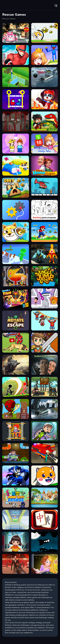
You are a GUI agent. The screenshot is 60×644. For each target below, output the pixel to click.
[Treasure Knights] (16, 431)
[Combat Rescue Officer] (16, 365)
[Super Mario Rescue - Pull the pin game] (45, 232)
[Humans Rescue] (45, 542)
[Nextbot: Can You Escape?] (45, 365)
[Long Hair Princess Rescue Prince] (45, 564)
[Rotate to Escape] (16, 321)
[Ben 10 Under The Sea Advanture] (45, 431)
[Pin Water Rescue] (45, 298)
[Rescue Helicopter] (45, 188)
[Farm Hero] (45, 520)
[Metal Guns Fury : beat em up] (45, 387)
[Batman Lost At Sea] (16, 475)
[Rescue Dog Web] (45, 475)
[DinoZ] (45, 121)
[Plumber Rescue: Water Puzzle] (16, 453)
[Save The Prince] (16, 144)
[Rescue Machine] (16, 210)
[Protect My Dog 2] (16, 232)
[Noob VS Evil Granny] (16, 121)
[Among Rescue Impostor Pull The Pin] (16, 99)
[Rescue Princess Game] (45, 498)
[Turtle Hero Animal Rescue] (16, 409)
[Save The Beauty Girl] (45, 55)
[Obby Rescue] (16, 188)
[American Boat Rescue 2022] (45, 409)
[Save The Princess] (45, 144)
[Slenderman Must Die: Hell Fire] (16, 564)
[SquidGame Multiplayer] (16, 542)
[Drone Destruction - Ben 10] (45, 254)
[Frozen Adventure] (16, 520)
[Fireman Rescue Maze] (45, 99)
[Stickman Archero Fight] (16, 387)
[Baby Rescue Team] (16, 166)
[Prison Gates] (16, 254)
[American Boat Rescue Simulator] (45, 77)
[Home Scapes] (45, 166)
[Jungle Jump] (45, 276)
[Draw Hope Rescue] (45, 321)
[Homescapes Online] (16, 77)
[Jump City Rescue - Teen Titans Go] (16, 498)
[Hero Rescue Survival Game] (45, 343)
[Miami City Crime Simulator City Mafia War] (16, 55)
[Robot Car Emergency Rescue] (16, 33)
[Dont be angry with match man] (45, 210)
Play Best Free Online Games (11, 6)
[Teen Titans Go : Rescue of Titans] (16, 298)
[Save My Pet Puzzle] (45, 33)
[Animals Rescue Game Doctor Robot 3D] (16, 343)
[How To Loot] (16, 276)
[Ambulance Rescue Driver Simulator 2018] (45, 453)
